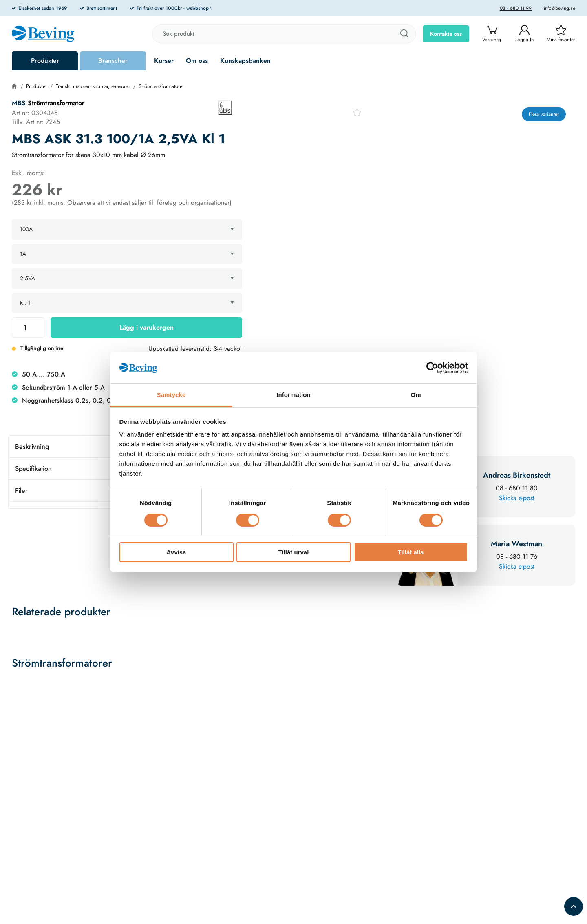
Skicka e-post (517, 498)
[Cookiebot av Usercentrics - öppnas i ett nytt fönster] (432, 368)
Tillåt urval (294, 552)
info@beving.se (559, 8)
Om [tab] (416, 395)
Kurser (164, 61)
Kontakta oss (446, 34)
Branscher (113, 61)
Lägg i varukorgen (147, 327)
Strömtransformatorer (161, 86)
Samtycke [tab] (171, 395)
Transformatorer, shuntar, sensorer (93, 86)
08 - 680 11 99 (516, 8)
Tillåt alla (411, 552)
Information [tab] (293, 395)
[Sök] (404, 34)
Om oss (197, 61)
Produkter (45, 61)
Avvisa (177, 552)
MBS (19, 103)
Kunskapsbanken (245, 61)
